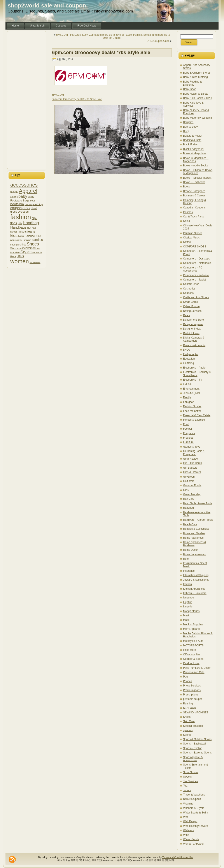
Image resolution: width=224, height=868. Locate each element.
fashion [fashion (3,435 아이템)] (21, 217)
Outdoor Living (192, 663)
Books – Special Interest (197, 178)
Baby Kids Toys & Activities (193, 104)
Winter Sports (191, 839)
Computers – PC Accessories (193, 269)
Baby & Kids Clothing (195, 77)
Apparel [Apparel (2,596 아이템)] (28, 191)
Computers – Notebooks (197, 263)
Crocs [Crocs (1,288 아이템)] (26, 208)
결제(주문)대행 (192, 393)
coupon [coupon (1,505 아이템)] (16, 208)
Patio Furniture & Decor (197, 668)
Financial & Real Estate (197, 415)
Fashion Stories (192, 406)
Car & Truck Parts (193, 217)
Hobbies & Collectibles (196, 529)
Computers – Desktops (196, 259)
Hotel (186, 559)
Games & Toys (192, 447)
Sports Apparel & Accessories (193, 759)
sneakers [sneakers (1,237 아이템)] (27, 248)
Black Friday (190, 145)
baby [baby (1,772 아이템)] (23, 196)
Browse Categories (194, 191)
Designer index (192, 329)
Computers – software (196, 275)
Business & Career (194, 196)
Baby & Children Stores (197, 73)
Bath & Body (190, 127)
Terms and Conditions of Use (178, 857)
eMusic (187, 384)
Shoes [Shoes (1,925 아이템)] (33, 244)
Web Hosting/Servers (195, 826)
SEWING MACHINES (196, 713)
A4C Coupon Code (158, 41)
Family (187, 397)
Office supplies (192, 655)
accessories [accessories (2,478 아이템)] (24, 185)
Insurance (189, 571)
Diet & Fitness (191, 333)
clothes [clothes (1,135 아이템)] (28, 204)
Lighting (188, 602)
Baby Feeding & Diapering (192, 83)
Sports (187, 735)
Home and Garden (194, 533)
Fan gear (188, 402)
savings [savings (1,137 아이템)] (15, 245)
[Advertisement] (27, 100)
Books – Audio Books (195, 166)
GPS (186, 490)
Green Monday (192, 494)
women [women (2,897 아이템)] (20, 261)
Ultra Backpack (192, 799)
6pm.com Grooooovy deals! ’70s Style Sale (101, 52)
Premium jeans (192, 690)
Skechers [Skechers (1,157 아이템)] (16, 248)
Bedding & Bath (192, 140)
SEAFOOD (190, 708)
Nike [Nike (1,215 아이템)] (38, 236)
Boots (186, 187)
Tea (185, 786)
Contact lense (191, 284)
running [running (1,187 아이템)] (27, 240)
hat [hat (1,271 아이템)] (29, 228)
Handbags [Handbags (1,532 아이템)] (18, 227)
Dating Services (192, 311)
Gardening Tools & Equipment (194, 453)
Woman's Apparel (193, 844)
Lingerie (188, 607)
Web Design (190, 821)
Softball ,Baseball (193, 726)
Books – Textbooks (194, 182)
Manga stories (191, 611)
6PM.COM (58, 95)
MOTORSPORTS (193, 646)
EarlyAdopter (191, 354)
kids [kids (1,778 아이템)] (14, 236)
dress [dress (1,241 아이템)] (14, 212)
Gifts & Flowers (192, 472)
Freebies (188, 438)
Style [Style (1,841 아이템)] (25, 252)
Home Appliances (193, 538)
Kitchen (187, 584)
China (186, 221)
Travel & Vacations (194, 795)
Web (186, 817)
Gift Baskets (190, 468)
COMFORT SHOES (195, 247)
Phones (188, 681)
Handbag (188, 508)
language (188, 598)
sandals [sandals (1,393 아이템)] (37, 240)
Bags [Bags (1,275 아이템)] (26, 200)
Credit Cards (190, 302)
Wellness (188, 830)
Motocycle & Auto (193, 641)
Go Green (189, 477)
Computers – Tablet (194, 280)
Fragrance (189, 433)
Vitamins (188, 804)
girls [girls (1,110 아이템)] (20, 223)
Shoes (187, 717)
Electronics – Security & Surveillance (197, 374)
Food (186, 424)
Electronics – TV (193, 380)
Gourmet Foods (192, 485)
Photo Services (192, 686)
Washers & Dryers (194, 808)
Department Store (193, 320)
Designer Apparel (193, 324)
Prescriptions (191, 695)
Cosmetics (189, 289)
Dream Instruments (194, 345)
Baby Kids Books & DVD (197, 98)
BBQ (186, 131)
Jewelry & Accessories (196, 580)
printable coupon (193, 699)
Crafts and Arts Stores (196, 297)
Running (188, 704)
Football (188, 429)
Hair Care (189, 499)
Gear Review (191, 459)
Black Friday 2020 (194, 149)
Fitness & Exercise (194, 420)
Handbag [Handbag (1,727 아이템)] (31, 223)
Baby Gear (189, 89)
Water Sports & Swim (196, 813)
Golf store (189, 481)
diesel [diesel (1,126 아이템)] (34, 208)
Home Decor (190, 550)
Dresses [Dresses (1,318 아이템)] (23, 212)
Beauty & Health (193, 136)
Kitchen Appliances (194, 589)
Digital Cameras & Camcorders (194, 339)
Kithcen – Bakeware (195, 593)
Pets (186, 677)
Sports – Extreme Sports (197, 753)
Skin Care (189, 721)
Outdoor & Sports (193, 659)
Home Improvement (195, 554)
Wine (186, 835)
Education (189, 359)
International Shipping (196, 575)
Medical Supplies (193, 625)
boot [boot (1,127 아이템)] (32, 201)
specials (188, 730)
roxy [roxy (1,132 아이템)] (20, 240)
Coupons (188, 293)
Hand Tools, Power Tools (198, 503)
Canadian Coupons (194, 208)
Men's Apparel (191, 629)
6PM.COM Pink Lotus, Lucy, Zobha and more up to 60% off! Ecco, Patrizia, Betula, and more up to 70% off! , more (113, 36)
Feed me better (192, 411)
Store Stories (191, 772)
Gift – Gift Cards (192, 463)
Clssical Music (191, 238)
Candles (188, 212)
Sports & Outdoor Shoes (197, 739)
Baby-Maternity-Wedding (198, 118)
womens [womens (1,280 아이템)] (35, 262)
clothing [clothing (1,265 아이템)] (38, 204)
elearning (188, 363)
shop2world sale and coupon (47, 5)
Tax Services (191, 781)
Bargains (188, 122)
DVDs (186, 350)
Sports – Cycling (193, 748)
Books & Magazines (195, 153)
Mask (186, 616)
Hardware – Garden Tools (198, 520)
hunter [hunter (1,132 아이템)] (14, 232)
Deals (186, 315)
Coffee (187, 242)
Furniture (188, 442)
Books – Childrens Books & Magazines (198, 172)
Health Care (190, 524)
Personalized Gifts (194, 672)
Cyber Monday (192, 306)
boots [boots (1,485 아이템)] (14, 204)
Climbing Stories (193, 233)
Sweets (187, 777)
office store (189, 650)
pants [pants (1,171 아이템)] (13, 240)
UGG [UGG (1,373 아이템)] (20, 256)
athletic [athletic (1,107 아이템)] (14, 197)
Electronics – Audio (194, 368)
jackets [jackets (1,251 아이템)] (22, 232)
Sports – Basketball (194, 744)
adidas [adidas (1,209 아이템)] (14, 192)
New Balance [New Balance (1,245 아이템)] (26, 236)
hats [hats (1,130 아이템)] (34, 228)
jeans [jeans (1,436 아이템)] (31, 231)
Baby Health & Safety (196, 94)
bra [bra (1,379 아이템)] (22, 204)
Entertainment (191, 389)
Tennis (187, 790)
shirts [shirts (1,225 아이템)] (23, 245)
